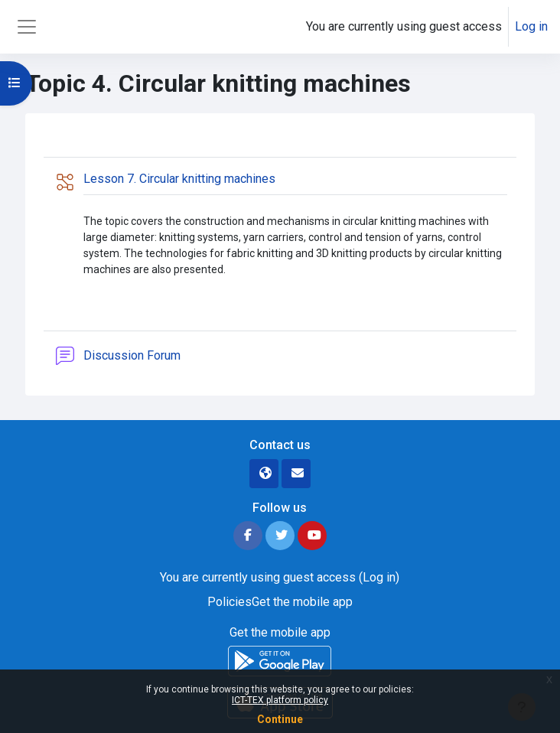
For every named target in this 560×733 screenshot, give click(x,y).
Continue (280, 719)
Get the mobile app (302, 602)
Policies (230, 602)
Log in (531, 26)
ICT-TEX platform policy (280, 700)
